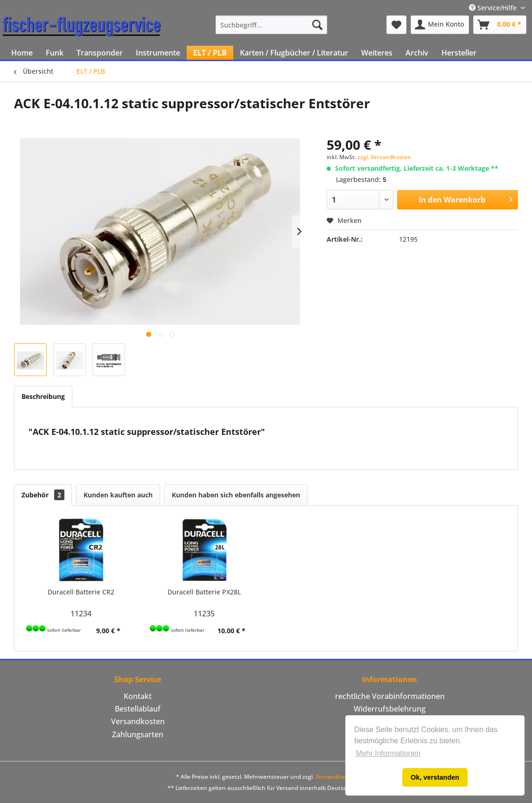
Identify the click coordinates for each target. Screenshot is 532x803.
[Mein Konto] (440, 25)
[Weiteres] (377, 53)
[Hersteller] (459, 53)
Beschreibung (43, 396)
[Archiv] (417, 53)
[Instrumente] (158, 53)
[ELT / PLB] (210, 53)
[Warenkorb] (500, 25)
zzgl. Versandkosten (384, 157)
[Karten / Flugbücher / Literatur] (294, 53)
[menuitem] (271, 25)
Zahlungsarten (138, 734)
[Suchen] (317, 25)
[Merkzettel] (396, 25)
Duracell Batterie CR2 (81, 592)
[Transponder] (100, 53)
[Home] (22, 53)
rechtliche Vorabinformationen (390, 696)
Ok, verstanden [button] (435, 777)
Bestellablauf (138, 709)
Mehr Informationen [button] (388, 753)
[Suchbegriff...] (271, 25)
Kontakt (138, 696)
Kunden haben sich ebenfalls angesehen (236, 495)
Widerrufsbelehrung (390, 709)
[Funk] (55, 53)
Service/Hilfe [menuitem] (494, 8)
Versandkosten (138, 721)
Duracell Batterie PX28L (204, 592)
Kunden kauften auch (118, 495)
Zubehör (43, 495)
